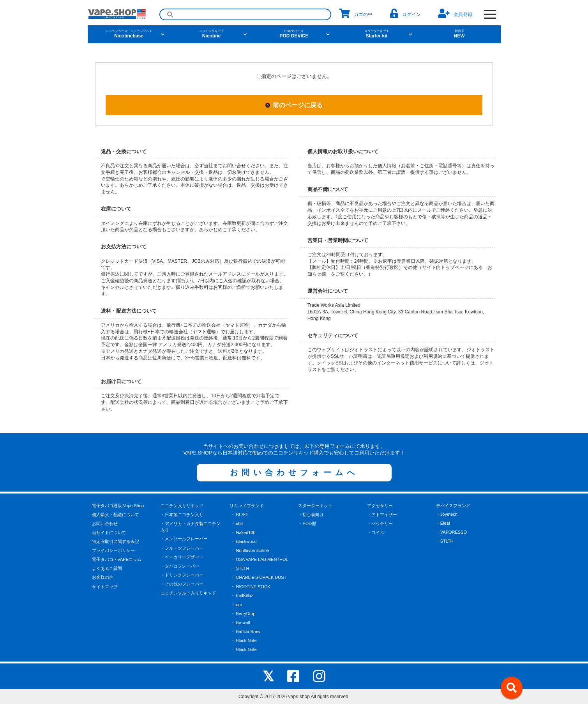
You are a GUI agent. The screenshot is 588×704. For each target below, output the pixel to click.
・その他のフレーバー (182, 584)
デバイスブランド (453, 506)
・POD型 (307, 524)
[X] (268, 676)
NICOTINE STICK (253, 587)
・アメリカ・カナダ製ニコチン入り (191, 527)
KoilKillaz (245, 596)
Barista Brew (248, 631)
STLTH (242, 568)
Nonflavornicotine (252, 550)
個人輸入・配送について (116, 515)
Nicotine (212, 34)
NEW (459, 34)
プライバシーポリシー (113, 550)
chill (239, 524)
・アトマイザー (382, 515)
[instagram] (319, 676)
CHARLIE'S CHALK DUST (261, 577)
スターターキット (315, 506)
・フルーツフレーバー (182, 548)
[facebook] (293, 676)
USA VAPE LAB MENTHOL (262, 559)
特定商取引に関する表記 (116, 541)
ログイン (405, 13)
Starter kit (377, 34)
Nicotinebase (129, 34)
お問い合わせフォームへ (294, 472)
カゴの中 (356, 13)
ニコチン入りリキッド (182, 506)
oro (239, 605)
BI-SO (242, 515)
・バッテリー (380, 524)
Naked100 (245, 532)
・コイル (376, 532)
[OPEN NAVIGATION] (490, 14)
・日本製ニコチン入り (182, 515)
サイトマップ (105, 587)
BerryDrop (245, 614)
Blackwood (246, 541)
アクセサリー (380, 506)
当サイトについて (109, 532)
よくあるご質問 (107, 568)
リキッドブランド (247, 506)
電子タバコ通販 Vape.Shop (118, 506)
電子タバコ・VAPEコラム (117, 559)
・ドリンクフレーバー (182, 575)
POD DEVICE (294, 34)
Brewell (243, 623)
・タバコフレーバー (180, 566)
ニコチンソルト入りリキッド (188, 593)
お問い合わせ (105, 524)
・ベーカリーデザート (182, 557)
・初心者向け (311, 515)
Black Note (246, 640)
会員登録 (455, 13)
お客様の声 (103, 577)
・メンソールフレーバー (184, 539)
